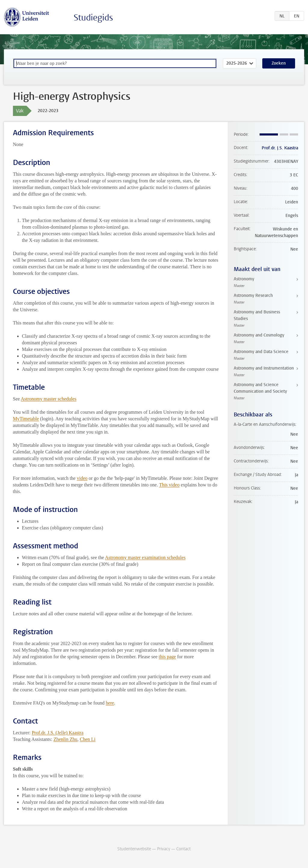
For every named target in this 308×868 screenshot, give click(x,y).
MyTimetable (26, 419)
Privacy (164, 849)
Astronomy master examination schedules (145, 557)
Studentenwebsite (134, 849)
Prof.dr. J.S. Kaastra (280, 148)
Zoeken (279, 63)
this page (167, 657)
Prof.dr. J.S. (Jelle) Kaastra (57, 733)
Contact (183, 849)
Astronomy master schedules (49, 399)
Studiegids (93, 18)
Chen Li (88, 739)
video (82, 478)
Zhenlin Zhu (66, 739)
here (110, 703)
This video (169, 485)
